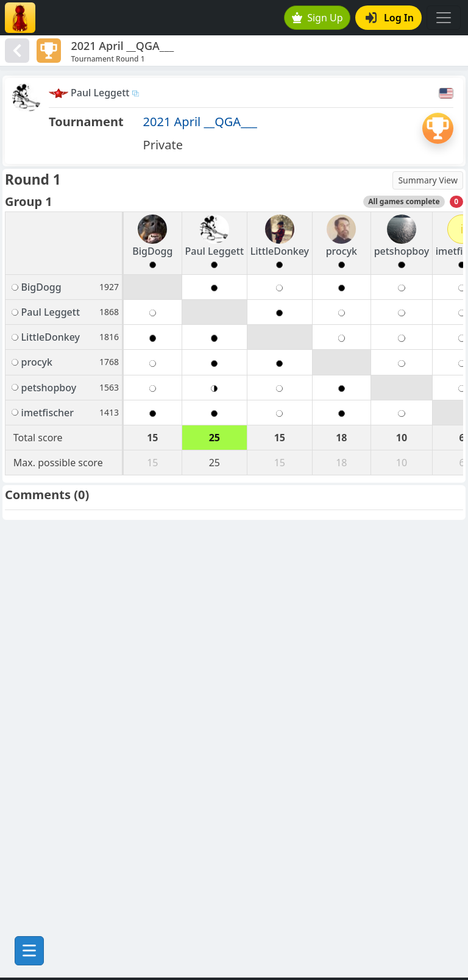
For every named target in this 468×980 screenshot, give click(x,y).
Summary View (428, 180)
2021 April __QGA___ (200, 122)
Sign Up (317, 18)
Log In (390, 18)
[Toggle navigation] (444, 18)
